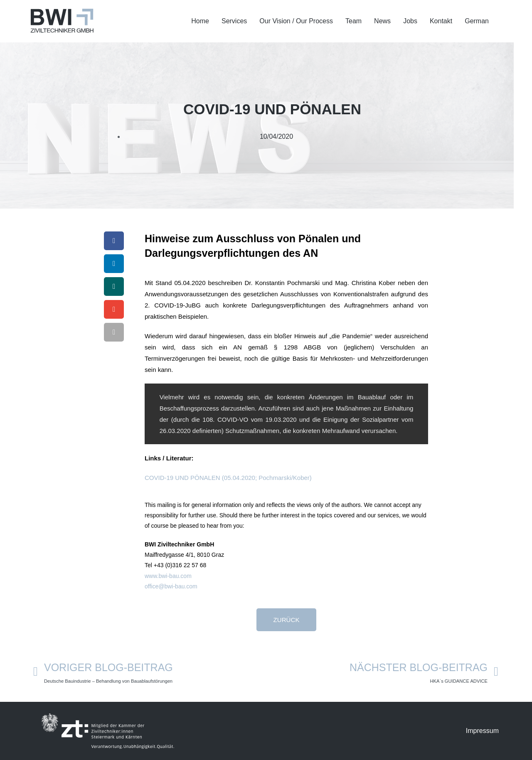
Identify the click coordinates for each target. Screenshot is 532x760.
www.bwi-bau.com (168, 576)
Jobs (410, 21)
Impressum (482, 731)
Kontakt (441, 21)
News (382, 21)
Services (234, 21)
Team (353, 21)
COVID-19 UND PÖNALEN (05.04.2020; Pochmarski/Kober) (228, 478)
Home (200, 21)
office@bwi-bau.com (171, 586)
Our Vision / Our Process (296, 21)
